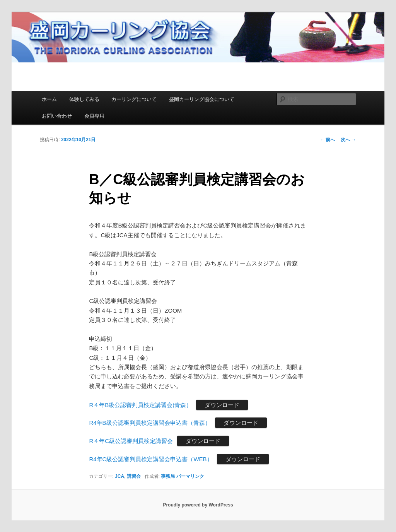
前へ (327, 140)
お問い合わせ (57, 116)
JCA (119, 476)
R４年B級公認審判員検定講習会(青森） (140, 405)
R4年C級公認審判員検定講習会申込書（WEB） (151, 459)
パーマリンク (190, 476)
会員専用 (94, 116)
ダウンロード (222, 405)
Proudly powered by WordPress (198, 505)
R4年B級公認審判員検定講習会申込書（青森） (150, 423)
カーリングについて (134, 99)
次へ (348, 140)
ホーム (49, 99)
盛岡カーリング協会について (202, 99)
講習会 (134, 476)
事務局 (168, 476)
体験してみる (84, 99)
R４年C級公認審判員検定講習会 (131, 441)
